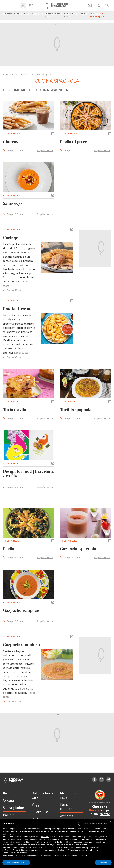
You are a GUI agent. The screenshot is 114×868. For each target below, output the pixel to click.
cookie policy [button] (8, 834)
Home (6, 75)
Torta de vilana (17, 410)
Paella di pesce (74, 142)
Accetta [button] (103, 862)
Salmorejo (12, 203)
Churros (10, 142)
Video (84, 14)
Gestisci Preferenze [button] (16, 862)
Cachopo (11, 238)
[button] (53, 133)
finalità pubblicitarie (65, 842)
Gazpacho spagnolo (78, 549)
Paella (9, 549)
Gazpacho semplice (21, 610)
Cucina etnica (26, 75)
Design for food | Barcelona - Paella (28, 474)
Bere (27, 14)
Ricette (7, 14)
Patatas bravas (17, 309)
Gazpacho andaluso (21, 645)
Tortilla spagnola (76, 410)
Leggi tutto (21, 353)
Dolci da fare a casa (53, 15)
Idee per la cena (70, 15)
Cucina (18, 14)
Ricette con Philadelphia (97, 15)
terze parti (45, 837)
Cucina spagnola (43, 75)
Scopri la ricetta (45, 150)
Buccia (94, 810)
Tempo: (15, 151)
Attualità (37, 14)
